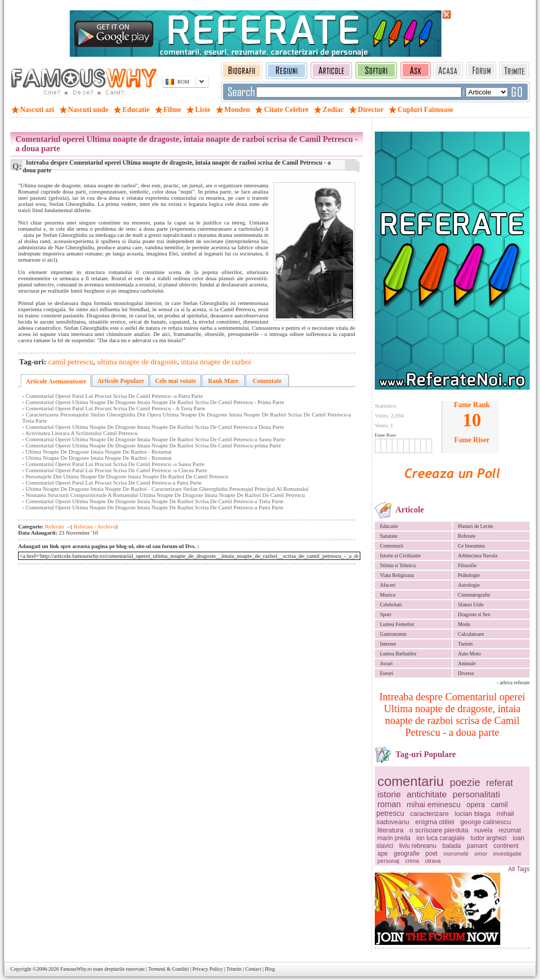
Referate (467, 536)
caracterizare (429, 814)
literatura (391, 830)
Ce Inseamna (471, 546)
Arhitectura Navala (478, 556)
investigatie (507, 854)
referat (500, 783)
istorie (389, 794)
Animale (467, 663)
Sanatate (389, 536)
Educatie (389, 526)
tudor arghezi (488, 838)
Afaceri (388, 585)
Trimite (234, 969)
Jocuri (386, 663)
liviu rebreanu (418, 846)
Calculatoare (471, 634)
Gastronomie (393, 634)
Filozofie (467, 565)
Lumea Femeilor (397, 624)
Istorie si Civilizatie (400, 556)
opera (476, 805)
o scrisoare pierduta (439, 830)
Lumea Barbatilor (398, 654)
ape (383, 854)
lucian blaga (473, 814)
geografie (407, 854)
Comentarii (392, 546)
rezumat (510, 830)
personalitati (477, 794)
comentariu (411, 781)
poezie (465, 782)
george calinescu (486, 822)
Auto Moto (469, 654)
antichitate (427, 794)
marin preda (394, 838)
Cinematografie (474, 595)
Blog (270, 969)
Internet (388, 644)
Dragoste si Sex (474, 614)
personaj (388, 861)
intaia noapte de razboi (216, 362)
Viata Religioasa (397, 575)
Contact (253, 969)
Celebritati (391, 605)
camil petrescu (71, 362)
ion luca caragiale (441, 838)
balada (452, 846)
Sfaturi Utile (471, 605)
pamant (477, 846)
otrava (433, 861)
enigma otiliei (435, 822)
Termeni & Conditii (169, 969)
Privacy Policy (208, 969)
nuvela (483, 830)
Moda (464, 624)
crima (412, 861)
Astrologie (469, 585)
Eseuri (387, 673)
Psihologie (469, 575)
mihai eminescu (434, 804)
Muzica (388, 595)
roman (389, 804)
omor (481, 854)
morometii (456, 854)
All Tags (519, 869)
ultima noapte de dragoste (137, 362)
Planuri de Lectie (475, 526)
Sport (386, 614)
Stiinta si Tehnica (398, 565)
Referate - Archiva (94, 526)
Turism (465, 644)
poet (431, 854)
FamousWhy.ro (76, 969)
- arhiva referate (513, 682)
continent (506, 846)
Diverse (466, 673)
